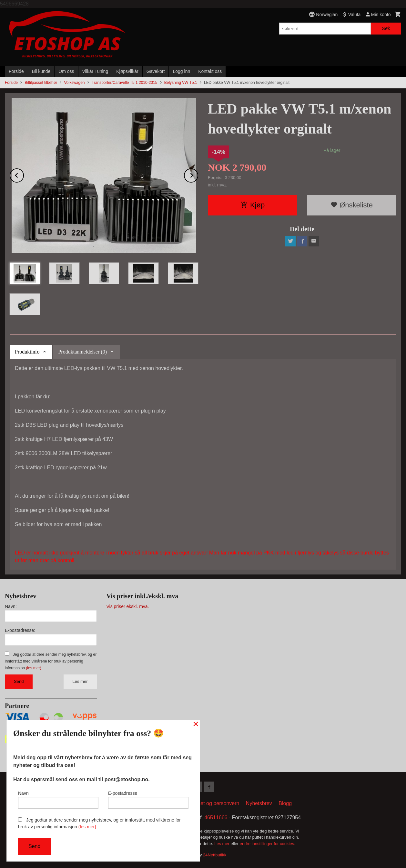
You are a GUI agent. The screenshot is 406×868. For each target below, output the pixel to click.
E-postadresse (148, 800)
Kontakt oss (210, 71)
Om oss (66, 71)
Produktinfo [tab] (27, 352)
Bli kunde (41, 71)
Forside (16, 71)
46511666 (216, 818)
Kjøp (253, 205)
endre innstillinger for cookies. (268, 844)
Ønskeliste (352, 205)
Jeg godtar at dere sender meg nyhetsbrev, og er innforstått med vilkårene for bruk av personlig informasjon (51, 661)
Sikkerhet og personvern (211, 803)
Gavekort (156, 71)
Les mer (80, 681)
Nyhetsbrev (259, 803)
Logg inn (181, 71)
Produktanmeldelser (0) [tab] (82, 352)
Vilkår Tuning (95, 71)
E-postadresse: (20, 630)
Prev (24, 174)
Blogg (285, 803)
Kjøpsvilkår (127, 71)
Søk (386, 28)
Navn (58, 800)
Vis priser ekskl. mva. (128, 606)
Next (198, 174)
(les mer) (33, 668)
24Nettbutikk (215, 855)
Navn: (11, 606)
